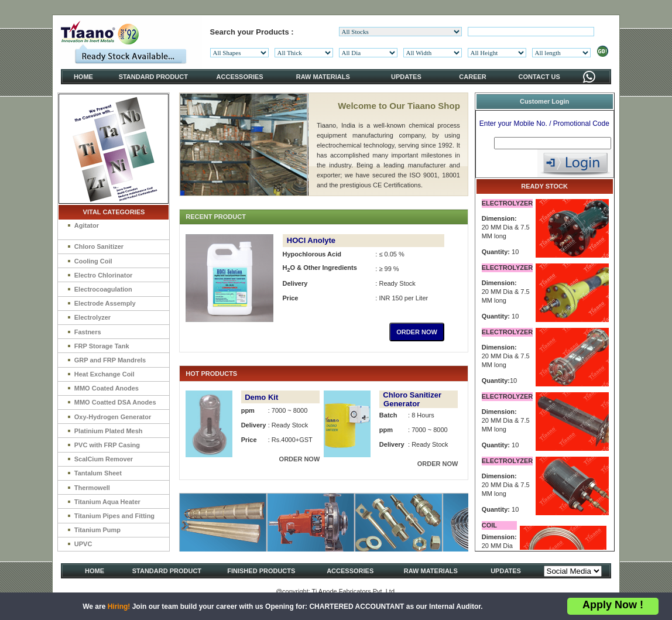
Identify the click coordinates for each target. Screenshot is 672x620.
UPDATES (406, 77)
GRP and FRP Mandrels (110, 360)
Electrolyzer (92, 317)
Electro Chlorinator (104, 275)
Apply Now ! (613, 605)
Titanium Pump (97, 530)
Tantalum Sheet (98, 473)
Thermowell (92, 488)
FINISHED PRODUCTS (261, 571)
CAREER (472, 77)
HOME (83, 77)
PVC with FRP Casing (107, 445)
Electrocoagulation (103, 289)
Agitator (87, 225)
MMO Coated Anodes (107, 388)
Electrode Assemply (105, 303)
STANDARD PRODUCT (153, 77)
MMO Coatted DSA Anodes (115, 402)
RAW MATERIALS (323, 77)
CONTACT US (539, 77)
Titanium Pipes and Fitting (114, 516)
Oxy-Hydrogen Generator (113, 417)
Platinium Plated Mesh (109, 431)
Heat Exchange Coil (104, 374)
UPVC (83, 544)
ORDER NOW (417, 332)
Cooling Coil (93, 261)
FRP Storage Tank (102, 346)
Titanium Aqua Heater (107, 502)
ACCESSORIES (240, 77)
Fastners (88, 332)
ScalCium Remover (104, 459)
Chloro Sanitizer (99, 246)
